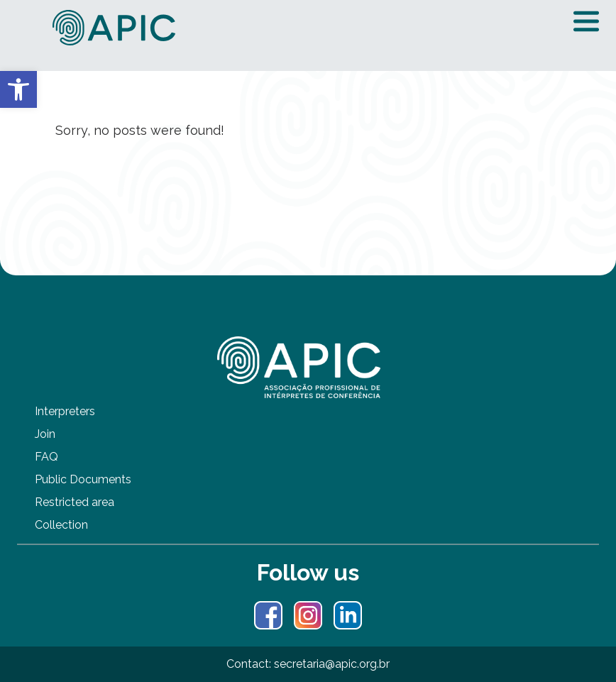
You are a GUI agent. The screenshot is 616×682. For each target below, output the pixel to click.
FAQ (46, 457)
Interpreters (65, 411)
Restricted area (75, 502)
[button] (18, 89)
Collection (61, 525)
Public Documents (83, 479)
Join (45, 434)
